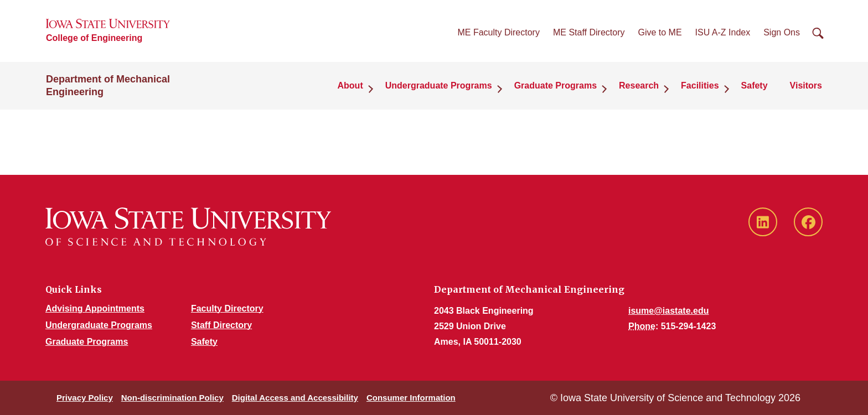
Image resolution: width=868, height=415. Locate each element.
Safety (755, 85)
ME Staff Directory (589, 32)
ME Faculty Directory (498, 32)
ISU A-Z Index (723, 32)
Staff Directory (221, 325)
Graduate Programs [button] (556, 85)
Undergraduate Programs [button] (439, 85)
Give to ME (660, 32)
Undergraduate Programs (99, 325)
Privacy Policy (85, 398)
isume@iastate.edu (668, 311)
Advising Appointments (95, 308)
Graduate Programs (87, 342)
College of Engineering (94, 38)
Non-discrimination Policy (172, 398)
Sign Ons (782, 32)
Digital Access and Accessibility (295, 398)
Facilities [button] (700, 85)
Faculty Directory (227, 308)
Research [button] (639, 85)
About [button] (350, 85)
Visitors (806, 85)
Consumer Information (411, 398)
